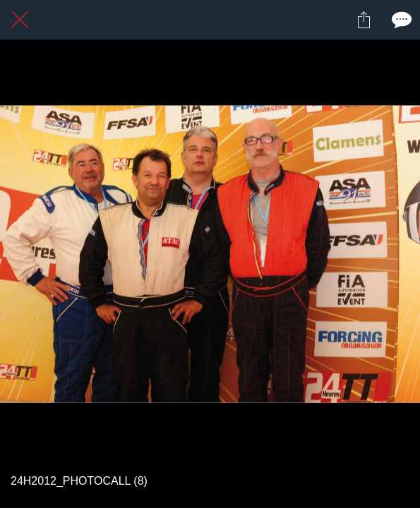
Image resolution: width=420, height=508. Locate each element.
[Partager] (364, 20)
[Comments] (400, 20)
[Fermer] (20, 20)
